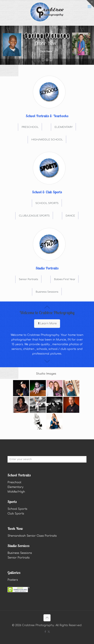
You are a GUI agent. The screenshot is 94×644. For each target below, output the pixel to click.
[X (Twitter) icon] (49, 632)
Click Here (46, 51)
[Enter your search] (47, 459)
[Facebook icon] (45, 632)
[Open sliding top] (90, 4)
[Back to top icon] (47, 618)
